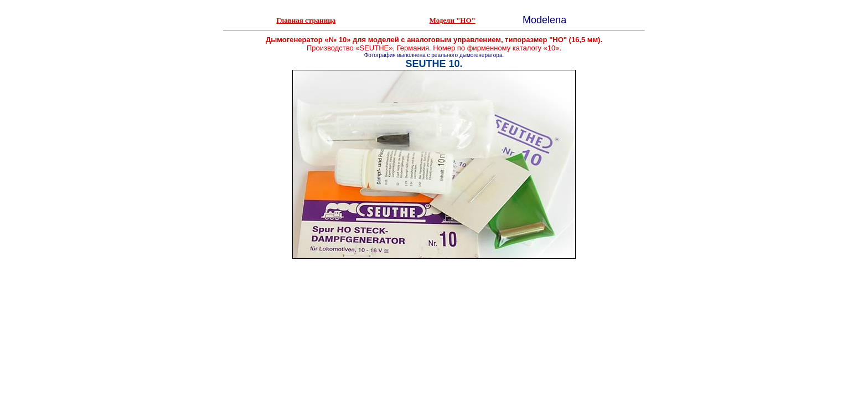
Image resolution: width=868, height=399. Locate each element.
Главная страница (306, 20)
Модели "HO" (453, 20)
